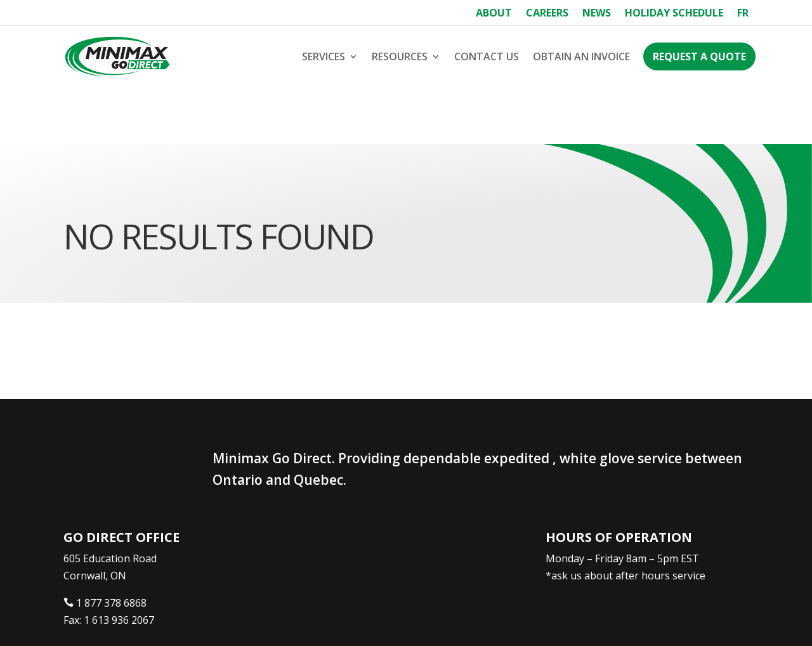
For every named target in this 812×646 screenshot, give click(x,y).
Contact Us (487, 56)
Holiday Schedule (674, 14)
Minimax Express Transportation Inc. (157, 620)
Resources (400, 56)
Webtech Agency (301, 620)
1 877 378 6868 (111, 546)
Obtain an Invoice (581, 56)
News (597, 14)
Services (324, 56)
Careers (547, 14)
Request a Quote (699, 56)
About (494, 14)
